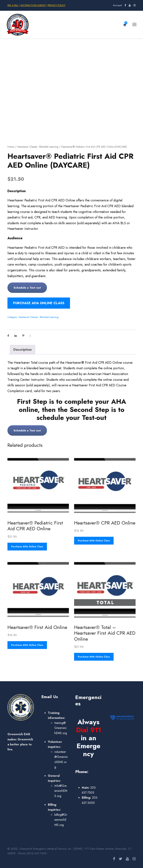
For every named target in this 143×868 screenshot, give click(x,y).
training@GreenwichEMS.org (61, 728)
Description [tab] (23, 350)
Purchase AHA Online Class (39, 303)
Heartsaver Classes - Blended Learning (38, 147)
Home (11, 147)
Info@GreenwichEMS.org (61, 791)
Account (117, 5)
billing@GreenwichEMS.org (61, 820)
